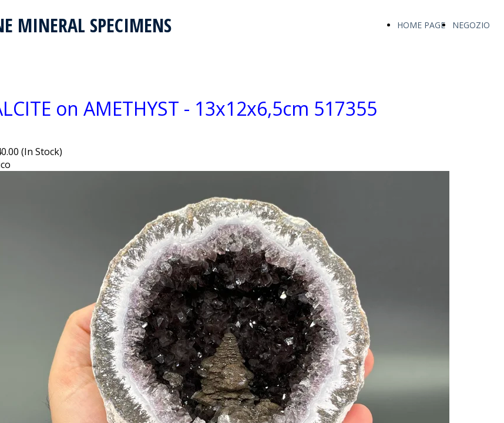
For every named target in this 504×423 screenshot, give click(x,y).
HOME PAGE (421, 25)
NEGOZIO (471, 25)
